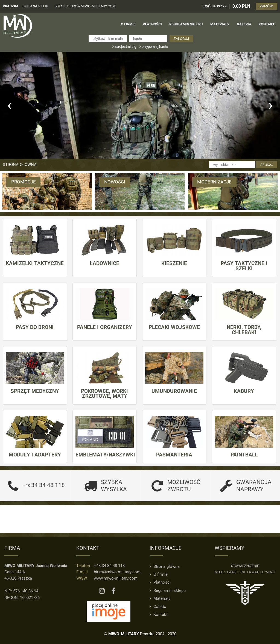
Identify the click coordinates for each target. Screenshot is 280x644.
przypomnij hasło (154, 47)
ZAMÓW (267, 6)
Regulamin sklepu (168, 590)
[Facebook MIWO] (113, 591)
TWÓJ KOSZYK (215, 6)
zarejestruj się (124, 47)
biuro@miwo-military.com (117, 572)
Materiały (160, 598)
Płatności (160, 582)
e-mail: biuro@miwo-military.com (85, 6)
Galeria (158, 606)
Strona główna (20, 165)
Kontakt (159, 615)
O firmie (159, 574)
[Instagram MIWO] (102, 591)
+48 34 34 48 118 (35, 6)
